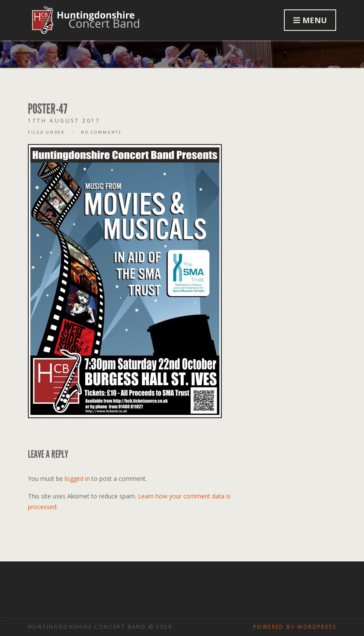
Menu (310, 20)
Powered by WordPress (295, 627)
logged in (77, 478)
